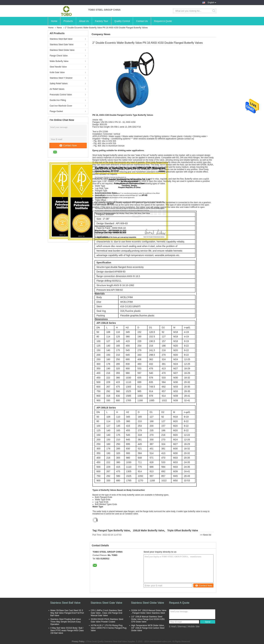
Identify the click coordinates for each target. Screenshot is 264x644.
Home (54, 21)
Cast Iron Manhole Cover (61, 106)
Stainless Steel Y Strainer (61, 78)
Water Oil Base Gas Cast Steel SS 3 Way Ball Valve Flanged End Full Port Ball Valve (67, 613)
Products (68, 21)
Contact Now (68, 145)
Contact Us (142, 21)
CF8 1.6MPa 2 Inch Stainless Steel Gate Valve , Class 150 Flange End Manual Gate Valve (106, 613)
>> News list (206, 535)
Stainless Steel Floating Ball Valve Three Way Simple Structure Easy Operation (66, 622)
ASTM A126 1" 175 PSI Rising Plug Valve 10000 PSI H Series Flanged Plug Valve (109, 628)
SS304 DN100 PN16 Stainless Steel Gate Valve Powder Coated (107, 620)
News (59, 28)
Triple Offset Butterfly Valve (183, 530)
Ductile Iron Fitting (58, 100)
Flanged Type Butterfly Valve (114, 530)
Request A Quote (163, 21)
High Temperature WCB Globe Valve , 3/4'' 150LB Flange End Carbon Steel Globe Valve (148, 628)
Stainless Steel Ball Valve (61, 39)
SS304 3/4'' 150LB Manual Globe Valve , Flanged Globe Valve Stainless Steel (149, 612)
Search (214, 11)
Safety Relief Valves (59, 84)
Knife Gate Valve (57, 72)
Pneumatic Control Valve (61, 95)
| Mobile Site (193, 626)
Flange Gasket (56, 111)
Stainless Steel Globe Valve (62, 50)
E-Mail (172, 626)
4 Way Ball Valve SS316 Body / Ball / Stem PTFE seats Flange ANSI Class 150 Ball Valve (67, 631)
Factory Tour (102, 21)
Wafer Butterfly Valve (59, 61)
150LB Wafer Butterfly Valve (149, 530)
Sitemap (182, 626)
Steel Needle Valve (58, 67)
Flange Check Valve (59, 56)
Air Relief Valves (57, 89)
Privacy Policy (78, 641)
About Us (84, 21)
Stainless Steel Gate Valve (62, 45)
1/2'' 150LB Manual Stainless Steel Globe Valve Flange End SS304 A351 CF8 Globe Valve (148, 619)
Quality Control (122, 21)
